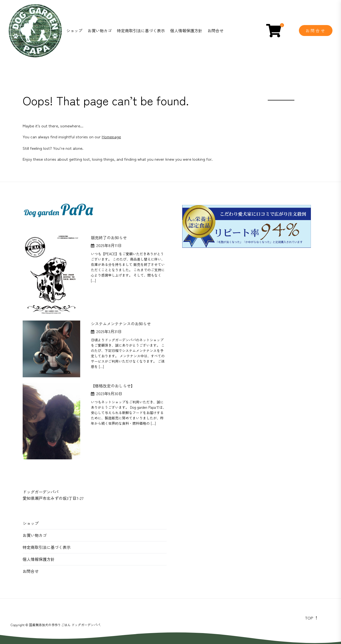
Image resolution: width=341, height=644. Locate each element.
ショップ (74, 31)
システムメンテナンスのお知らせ (121, 324)
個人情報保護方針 (186, 31)
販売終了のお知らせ (109, 238)
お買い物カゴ (100, 31)
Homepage (111, 137)
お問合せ (216, 31)
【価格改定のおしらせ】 (113, 386)
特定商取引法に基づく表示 (141, 31)
